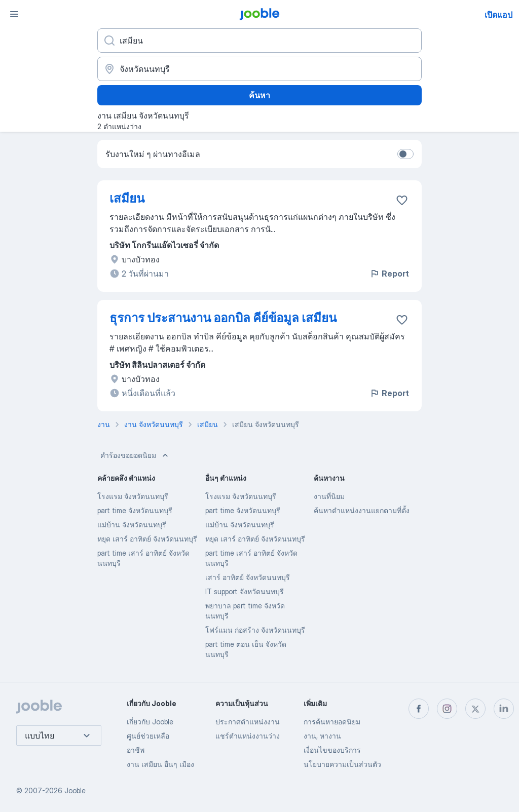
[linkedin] (504, 709)
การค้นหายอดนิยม (332, 722)
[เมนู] (14, 14)
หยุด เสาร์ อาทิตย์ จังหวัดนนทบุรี (147, 539)
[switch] (405, 154)
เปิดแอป (498, 15)
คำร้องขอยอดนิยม (135, 455)
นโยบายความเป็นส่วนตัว (342, 764)
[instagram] (447, 709)
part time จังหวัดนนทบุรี (135, 510)
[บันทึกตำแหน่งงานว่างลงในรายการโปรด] (402, 200)
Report (389, 274)
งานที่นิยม (329, 496)
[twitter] (475, 709)
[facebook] (419, 709)
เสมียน (127, 198)
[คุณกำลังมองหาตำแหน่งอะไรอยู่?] (259, 41)
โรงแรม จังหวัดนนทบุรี (133, 496)
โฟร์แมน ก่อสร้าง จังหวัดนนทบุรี (255, 630)
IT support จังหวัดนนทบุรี (245, 591)
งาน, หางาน (322, 736)
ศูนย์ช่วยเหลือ (148, 736)
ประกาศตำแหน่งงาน (248, 722)
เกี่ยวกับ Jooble (150, 722)
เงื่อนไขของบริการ (332, 750)
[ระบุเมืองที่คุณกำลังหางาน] (259, 69)
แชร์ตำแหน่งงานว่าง (248, 736)
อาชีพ (136, 750)
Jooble (75, 790)
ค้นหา (259, 95)
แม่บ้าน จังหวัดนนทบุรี (132, 525)
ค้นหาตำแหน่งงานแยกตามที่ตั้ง (362, 510)
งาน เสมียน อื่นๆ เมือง (160, 764)
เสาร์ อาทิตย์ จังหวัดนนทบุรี (248, 577)
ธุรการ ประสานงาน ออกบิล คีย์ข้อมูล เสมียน (223, 318)
